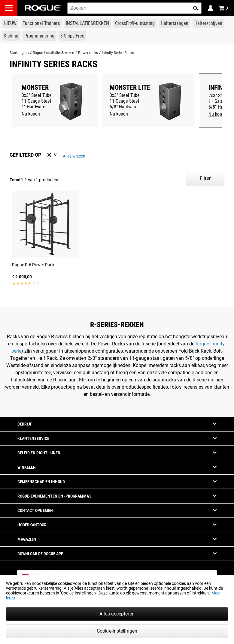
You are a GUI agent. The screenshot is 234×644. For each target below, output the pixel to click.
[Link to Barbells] (175, 23)
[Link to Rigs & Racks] (87, 23)
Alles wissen (74, 156)
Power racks (88, 53)
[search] (134, 8)
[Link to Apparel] (11, 36)
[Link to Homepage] (43, 8)
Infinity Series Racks (118, 53)
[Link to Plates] (208, 23)
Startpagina (19, 53)
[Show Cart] (223, 8)
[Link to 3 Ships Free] (72, 36)
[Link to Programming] (39, 36)
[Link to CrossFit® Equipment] (135, 23)
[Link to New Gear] (10, 23)
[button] (196, 8)
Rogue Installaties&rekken (53, 53)
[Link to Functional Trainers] (41, 23)
